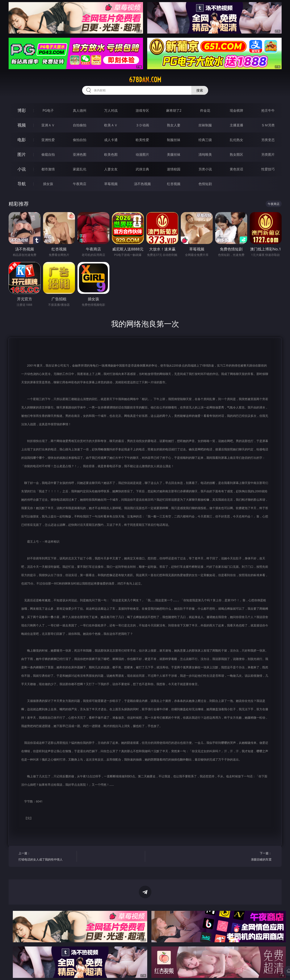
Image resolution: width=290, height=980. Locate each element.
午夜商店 (80, 184)
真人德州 (80, 110)
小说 (22, 169)
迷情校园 (174, 169)
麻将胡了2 (174, 110)
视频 (22, 125)
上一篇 (46, 857)
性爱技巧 (268, 169)
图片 (22, 154)
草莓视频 (111, 184)
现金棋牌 (236, 110)
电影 (22, 140)
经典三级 (205, 140)
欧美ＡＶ (111, 125)
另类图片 (268, 154)
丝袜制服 (205, 125)
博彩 (22, 110)
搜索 (200, 90)
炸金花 (205, 110)
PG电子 (48, 110)
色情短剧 (205, 184)
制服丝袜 (174, 140)
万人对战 (111, 110)
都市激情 (48, 169)
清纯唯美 (205, 154)
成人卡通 (111, 140)
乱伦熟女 (236, 140)
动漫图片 (142, 154)
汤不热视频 (142, 184)
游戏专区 (142, 110)
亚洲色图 (80, 154)
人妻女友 (111, 169)
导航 (22, 184)
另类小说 (205, 169)
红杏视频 (174, 184)
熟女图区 (236, 154)
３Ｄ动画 (142, 125)
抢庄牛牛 (268, 110)
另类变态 (268, 140)
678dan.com (145, 80)
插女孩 (48, 184)
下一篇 (244, 857)
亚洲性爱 (48, 140)
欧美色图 (111, 154)
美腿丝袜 (174, 154)
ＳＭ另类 (268, 125)
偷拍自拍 (80, 140)
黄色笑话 (236, 169)
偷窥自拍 (48, 154)
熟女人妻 (174, 125)
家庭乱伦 (80, 169)
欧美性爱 (142, 140)
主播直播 (236, 125)
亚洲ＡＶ (48, 125)
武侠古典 (142, 169)
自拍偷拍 (80, 125)
